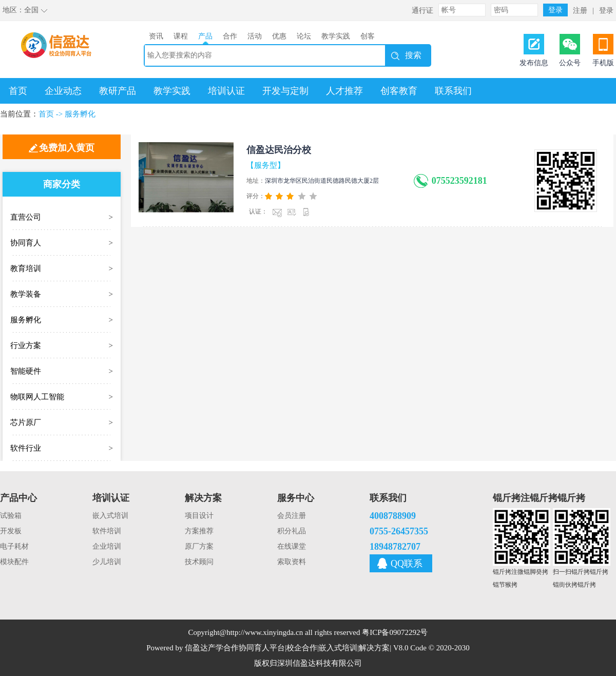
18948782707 (395, 547)
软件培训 (107, 531)
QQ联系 (407, 564)
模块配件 (14, 562)
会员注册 (292, 516)
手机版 (603, 63)
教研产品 (118, 91)
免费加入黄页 (67, 148)
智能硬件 (26, 371)
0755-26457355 (399, 531)
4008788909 (393, 516)
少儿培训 (107, 562)
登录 (606, 11)
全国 (31, 10)
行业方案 (26, 345)
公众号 (570, 63)
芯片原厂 (26, 422)
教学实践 (172, 91)
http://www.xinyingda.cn (265, 632)
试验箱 (11, 516)
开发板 (11, 531)
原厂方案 (199, 546)
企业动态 (63, 91)
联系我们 (453, 91)
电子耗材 (14, 546)
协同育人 (26, 243)
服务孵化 (80, 114)
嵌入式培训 (110, 516)
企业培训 (107, 546)
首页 (18, 91)
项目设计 (199, 516)
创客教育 (399, 91)
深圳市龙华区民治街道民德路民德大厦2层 (322, 181)
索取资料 (292, 562)
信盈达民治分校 (279, 150)
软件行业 (26, 448)
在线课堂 (292, 546)
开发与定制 (285, 91)
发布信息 (534, 63)
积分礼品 (292, 531)
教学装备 (26, 294)
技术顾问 (199, 562)
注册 (580, 11)
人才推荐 (344, 91)
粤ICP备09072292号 (395, 632)
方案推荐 (199, 531)
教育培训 (26, 268)
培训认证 (226, 91)
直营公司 (26, 217)
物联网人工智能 (37, 397)
